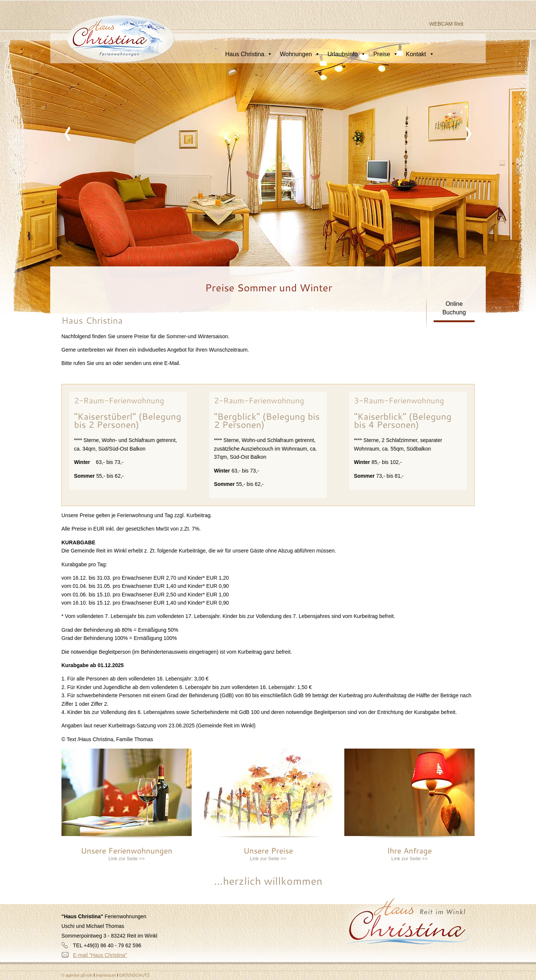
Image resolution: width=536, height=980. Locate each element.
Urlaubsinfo (347, 54)
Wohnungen (300, 54)
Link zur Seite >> (127, 859)
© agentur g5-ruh (77, 975)
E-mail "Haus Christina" (100, 955)
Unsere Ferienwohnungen (127, 851)
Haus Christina (249, 54)
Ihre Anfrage (409, 851)
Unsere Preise (268, 851)
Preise (386, 54)
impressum (107, 975)
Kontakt (420, 54)
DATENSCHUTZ (134, 975)
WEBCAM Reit (446, 24)
